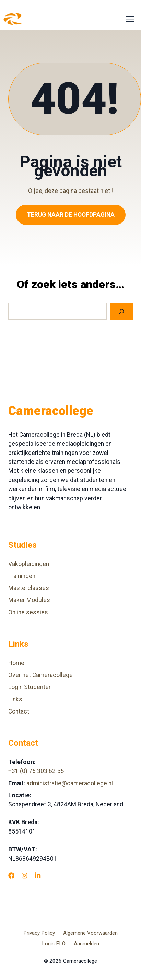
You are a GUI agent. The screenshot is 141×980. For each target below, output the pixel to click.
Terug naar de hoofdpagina (71, 215)
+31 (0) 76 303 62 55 (36, 771)
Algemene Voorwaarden (90, 933)
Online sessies (28, 612)
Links (15, 699)
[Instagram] (24, 875)
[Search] (121, 311)
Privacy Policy (39, 933)
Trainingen (22, 576)
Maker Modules (29, 600)
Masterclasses (29, 588)
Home (16, 663)
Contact (19, 711)
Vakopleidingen (29, 564)
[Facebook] (11, 875)
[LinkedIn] (38, 875)
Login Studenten (30, 687)
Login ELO (54, 944)
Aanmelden (86, 944)
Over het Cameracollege (40, 675)
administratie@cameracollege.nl (70, 783)
